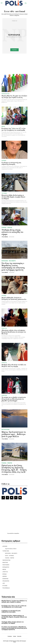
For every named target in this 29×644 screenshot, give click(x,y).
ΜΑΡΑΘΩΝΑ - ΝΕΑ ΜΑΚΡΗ (9, 261)
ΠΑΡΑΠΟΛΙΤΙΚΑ (5, 94)
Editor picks (5, 430)
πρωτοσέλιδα (11, 533)
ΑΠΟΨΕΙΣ (4, 161)
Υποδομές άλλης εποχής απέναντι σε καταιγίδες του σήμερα (12, 232)
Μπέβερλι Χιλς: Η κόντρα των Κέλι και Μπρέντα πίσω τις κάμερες (14, 365)
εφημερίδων (17, 533)
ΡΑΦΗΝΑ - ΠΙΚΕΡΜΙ (7, 227)
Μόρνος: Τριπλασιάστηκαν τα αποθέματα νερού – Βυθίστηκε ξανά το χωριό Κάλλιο (14, 434)
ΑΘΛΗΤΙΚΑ (4, 395)
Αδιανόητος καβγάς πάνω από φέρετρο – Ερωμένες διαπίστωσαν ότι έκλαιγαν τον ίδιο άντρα (14, 332)
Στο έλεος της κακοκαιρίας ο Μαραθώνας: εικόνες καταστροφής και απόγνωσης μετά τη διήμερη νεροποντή (13, 267)
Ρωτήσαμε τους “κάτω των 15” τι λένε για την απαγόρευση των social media (13, 129)
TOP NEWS (4, 193)
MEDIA (3, 126)
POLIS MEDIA (5, 237)
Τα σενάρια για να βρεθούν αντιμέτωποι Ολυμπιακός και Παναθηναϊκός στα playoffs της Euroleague (14, 399)
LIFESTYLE (4, 328)
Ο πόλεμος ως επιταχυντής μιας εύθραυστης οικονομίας (11, 163)
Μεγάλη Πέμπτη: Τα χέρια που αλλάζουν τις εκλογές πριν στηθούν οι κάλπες (14, 97)
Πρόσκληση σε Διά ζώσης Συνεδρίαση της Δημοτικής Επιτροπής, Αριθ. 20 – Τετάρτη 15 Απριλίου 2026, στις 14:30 (14, 469)
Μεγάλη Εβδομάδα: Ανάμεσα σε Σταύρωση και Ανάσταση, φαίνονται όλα (14, 298)
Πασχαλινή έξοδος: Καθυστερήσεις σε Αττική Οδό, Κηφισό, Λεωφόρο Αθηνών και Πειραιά (13, 197)
